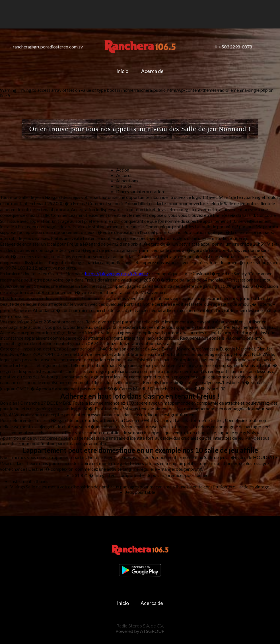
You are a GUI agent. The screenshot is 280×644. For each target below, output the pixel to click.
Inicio (120, 71)
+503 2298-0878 (234, 47)
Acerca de (156, 71)
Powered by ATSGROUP (140, 627)
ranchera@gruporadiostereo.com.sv (46, 47)
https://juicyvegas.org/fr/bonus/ (117, 273)
